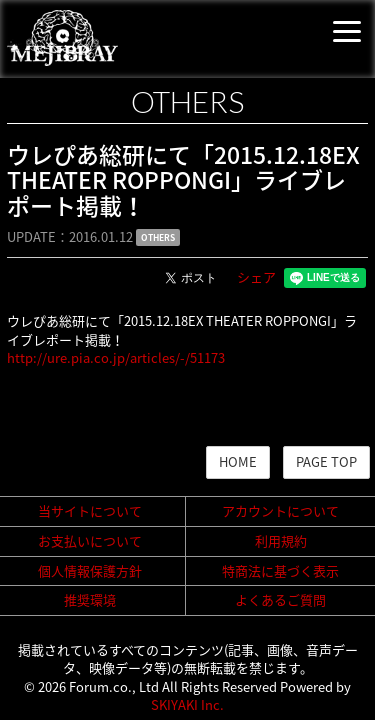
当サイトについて (90, 510)
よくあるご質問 (280, 599)
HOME (238, 461)
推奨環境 (90, 599)
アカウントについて (280, 510)
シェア (256, 276)
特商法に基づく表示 (280, 570)
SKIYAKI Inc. (187, 704)
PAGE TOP (326, 461)
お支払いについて (90, 540)
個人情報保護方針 (90, 570)
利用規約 (281, 540)
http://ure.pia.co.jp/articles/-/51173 (116, 357)
